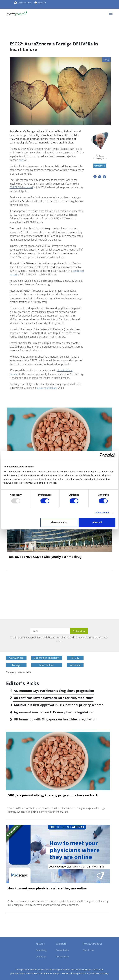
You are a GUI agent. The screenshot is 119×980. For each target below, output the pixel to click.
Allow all (97, 522)
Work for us (88, 950)
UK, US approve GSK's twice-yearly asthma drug (45, 557)
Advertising (41, 950)
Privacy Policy (62, 957)
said (21, 160)
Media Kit (42, 3)
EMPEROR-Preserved (21, 187)
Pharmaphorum (15, 948)
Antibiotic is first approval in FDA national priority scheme (59, 705)
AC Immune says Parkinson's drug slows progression (54, 691)
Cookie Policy (62, 950)
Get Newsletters (25, 3)
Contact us (41, 957)
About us (40, 944)
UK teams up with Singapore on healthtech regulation (55, 719)
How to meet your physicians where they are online (47, 888)
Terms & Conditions (92, 944)
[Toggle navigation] (112, 13)
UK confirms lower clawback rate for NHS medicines (54, 698)
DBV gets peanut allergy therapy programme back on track (53, 795)
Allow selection (59, 522)
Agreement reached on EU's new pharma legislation (54, 712)
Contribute (61, 944)
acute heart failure (47, 388)
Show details (102, 512)
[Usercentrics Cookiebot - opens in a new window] (102, 455)
